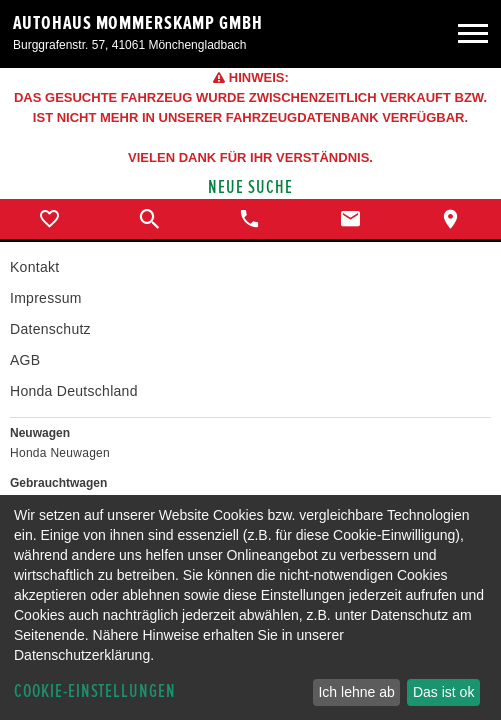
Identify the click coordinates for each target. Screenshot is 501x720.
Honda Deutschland (74, 391)
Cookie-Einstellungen (95, 691)
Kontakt (34, 267)
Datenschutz (50, 329)
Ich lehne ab (356, 692)
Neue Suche (250, 187)
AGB (25, 360)
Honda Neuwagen (60, 453)
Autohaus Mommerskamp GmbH (138, 23)
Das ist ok (443, 692)
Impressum (46, 298)
